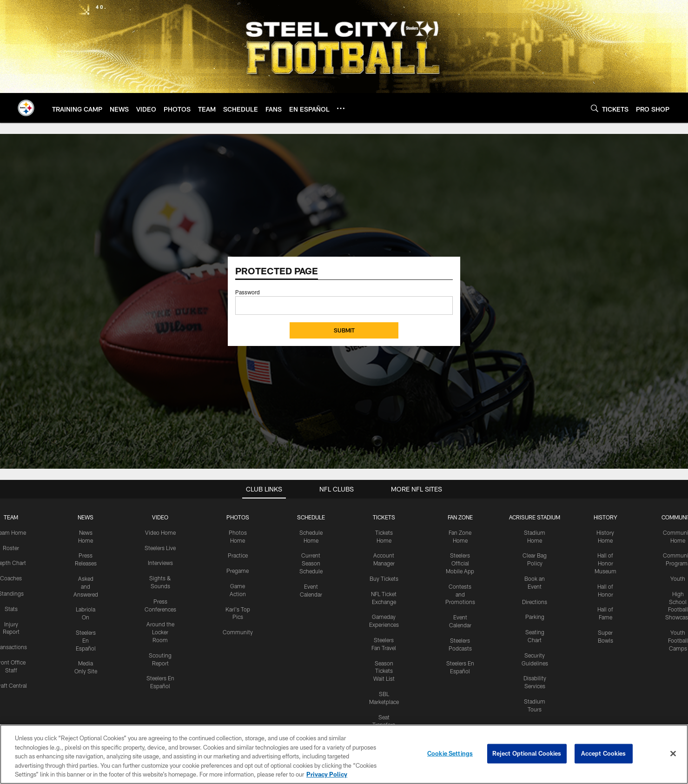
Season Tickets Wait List (384, 671)
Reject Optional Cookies (527, 753)
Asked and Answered (86, 586)
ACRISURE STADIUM (535, 517)
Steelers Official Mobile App (460, 563)
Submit (344, 330)
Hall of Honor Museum (605, 563)
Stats (11, 609)
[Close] (673, 754)
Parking (535, 617)
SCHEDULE (311, 517)
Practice (238, 555)
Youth (678, 578)
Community (238, 632)
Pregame (238, 571)
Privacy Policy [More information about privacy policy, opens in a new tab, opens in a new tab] (327, 774)
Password (248, 292)
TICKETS (384, 517)
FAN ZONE (460, 517)
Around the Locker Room (160, 632)
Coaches (11, 578)
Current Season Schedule (311, 563)
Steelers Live (160, 548)
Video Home (160, 532)
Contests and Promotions (460, 594)
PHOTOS (238, 517)
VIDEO (160, 517)
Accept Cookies (604, 753)
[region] (344, 754)
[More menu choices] (341, 108)
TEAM (11, 517)
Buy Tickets (384, 578)
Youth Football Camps (678, 640)
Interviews (160, 563)
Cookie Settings (450, 753)
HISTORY (605, 517)
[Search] (595, 108)
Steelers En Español (86, 640)
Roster (11, 548)
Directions (535, 602)
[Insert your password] (344, 306)
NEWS (86, 517)
